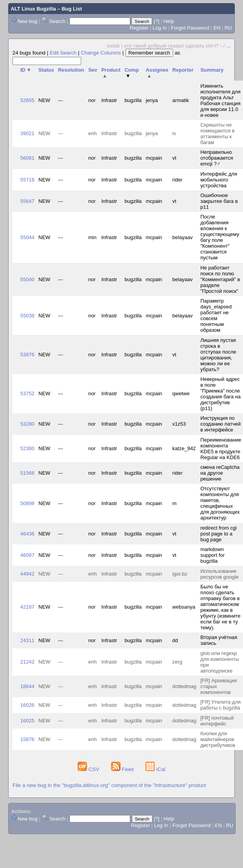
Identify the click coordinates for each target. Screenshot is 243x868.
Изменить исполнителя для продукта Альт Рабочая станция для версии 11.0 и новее (221, 100)
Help (169, 21)
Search (57, 21)
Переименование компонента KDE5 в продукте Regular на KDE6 (221, 449)
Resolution (71, 70)
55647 (27, 201)
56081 (27, 158)
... (228, 46)
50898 (27, 503)
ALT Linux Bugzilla (34, 9)
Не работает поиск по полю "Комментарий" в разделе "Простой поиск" (220, 279)
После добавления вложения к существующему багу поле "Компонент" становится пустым (220, 237)
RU (228, 28)
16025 (27, 721)
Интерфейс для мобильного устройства (219, 180)
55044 (27, 237)
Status (46, 70)
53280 (27, 424)
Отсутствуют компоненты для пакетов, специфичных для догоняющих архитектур (220, 503)
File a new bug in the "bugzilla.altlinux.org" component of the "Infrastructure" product (109, 785)
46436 (27, 534)
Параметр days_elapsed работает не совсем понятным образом (216, 315)
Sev (93, 70)
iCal (155, 769)
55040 (27, 279)
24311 (27, 640)
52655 (27, 100)
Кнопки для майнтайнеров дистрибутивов (218, 739)
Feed (123, 769)
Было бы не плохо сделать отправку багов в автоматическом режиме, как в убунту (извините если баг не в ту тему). (221, 607)
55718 (27, 180)
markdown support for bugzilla (213, 555)
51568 (27, 473)
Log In (160, 28)
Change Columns (101, 53)
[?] (156, 21)
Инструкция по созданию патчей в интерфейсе (221, 424)
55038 (27, 316)
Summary (212, 70)
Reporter (183, 70)
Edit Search (63, 53)
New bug (27, 21)
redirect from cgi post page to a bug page (219, 534)
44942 (27, 574)
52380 (27, 448)
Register (139, 28)
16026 (27, 705)
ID (26, 70)
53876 (27, 355)
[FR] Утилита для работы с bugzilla (221, 705)
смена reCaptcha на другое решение (220, 473)
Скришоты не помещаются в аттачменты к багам (218, 134)
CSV (89, 769)
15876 (27, 739)
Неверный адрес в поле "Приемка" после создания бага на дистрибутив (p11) (221, 394)
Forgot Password (190, 28)
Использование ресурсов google (220, 574)
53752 (27, 394)
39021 (27, 133)
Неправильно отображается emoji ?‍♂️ (217, 158)
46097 (27, 555)
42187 (27, 607)
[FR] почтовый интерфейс (217, 721)
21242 (27, 662)
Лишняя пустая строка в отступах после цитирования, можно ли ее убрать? (218, 355)
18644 (27, 686)
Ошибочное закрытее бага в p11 (219, 201)
